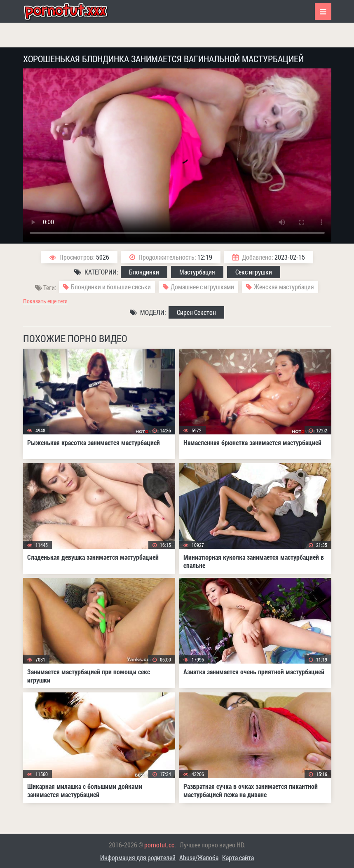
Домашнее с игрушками (202, 287)
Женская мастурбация (284, 287)
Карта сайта (238, 857)
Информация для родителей (138, 857)
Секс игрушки (254, 272)
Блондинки (144, 272)
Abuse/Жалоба (199, 857)
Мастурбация (197, 272)
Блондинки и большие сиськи (111, 287)
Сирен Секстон (196, 312)
